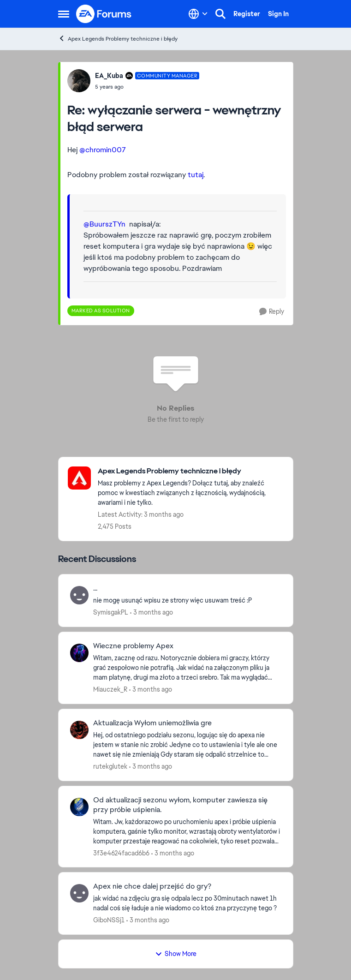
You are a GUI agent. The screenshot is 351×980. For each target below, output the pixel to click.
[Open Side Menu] (64, 14)
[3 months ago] (152, 612)
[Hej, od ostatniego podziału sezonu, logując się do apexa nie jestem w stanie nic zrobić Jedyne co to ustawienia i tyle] (187, 745)
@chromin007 (103, 150)
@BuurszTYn (104, 224)
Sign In (278, 14)
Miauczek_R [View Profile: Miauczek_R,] (110, 689)
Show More (176, 954)
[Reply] (272, 312)
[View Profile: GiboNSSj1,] (79, 893)
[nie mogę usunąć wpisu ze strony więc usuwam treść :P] (187, 601)
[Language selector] (198, 14)
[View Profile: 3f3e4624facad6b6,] (79, 807)
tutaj (196, 175)
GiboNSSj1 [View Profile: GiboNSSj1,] (109, 920)
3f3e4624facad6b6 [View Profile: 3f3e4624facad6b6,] (121, 853)
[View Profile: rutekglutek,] (79, 730)
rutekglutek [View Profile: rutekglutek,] (110, 766)
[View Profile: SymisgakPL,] (79, 595)
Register (247, 14)
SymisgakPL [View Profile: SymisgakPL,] (111, 612)
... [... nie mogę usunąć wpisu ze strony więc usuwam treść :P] (95, 588)
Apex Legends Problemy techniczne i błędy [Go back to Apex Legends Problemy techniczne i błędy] (118, 39)
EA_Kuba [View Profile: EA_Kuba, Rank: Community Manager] (109, 76)
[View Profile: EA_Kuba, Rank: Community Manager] (79, 81)
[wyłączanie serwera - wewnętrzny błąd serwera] (147, 87)
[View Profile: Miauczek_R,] (79, 653)
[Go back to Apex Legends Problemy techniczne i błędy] (191, 471)
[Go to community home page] (104, 14)
